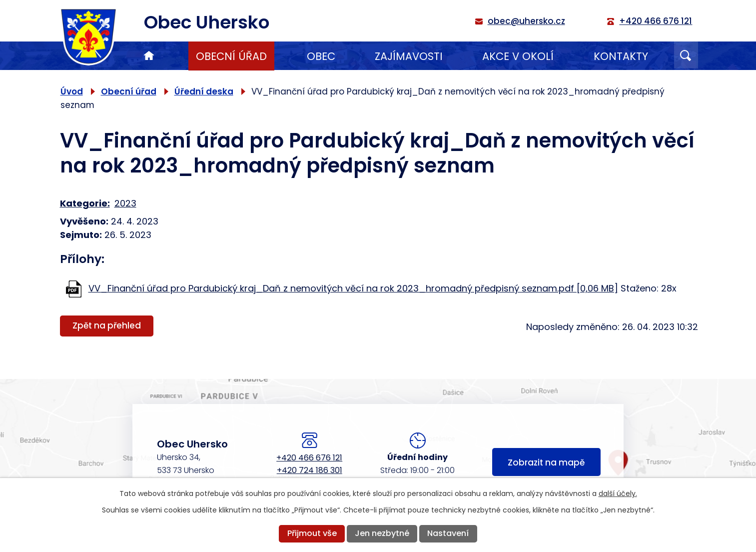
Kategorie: (85, 203)
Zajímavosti (409, 56)
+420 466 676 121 (309, 458)
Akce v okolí (518, 56)
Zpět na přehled (107, 325)
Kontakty (621, 56)
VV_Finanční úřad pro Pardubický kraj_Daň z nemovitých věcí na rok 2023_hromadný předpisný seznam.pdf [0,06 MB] (353, 288)
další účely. (618, 493)
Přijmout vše (312, 533)
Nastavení (448, 533)
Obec (321, 56)
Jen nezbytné (382, 533)
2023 (125, 203)
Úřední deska (204, 91)
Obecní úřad (231, 56)
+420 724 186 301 (310, 470)
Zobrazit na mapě (546, 462)
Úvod (149, 56)
